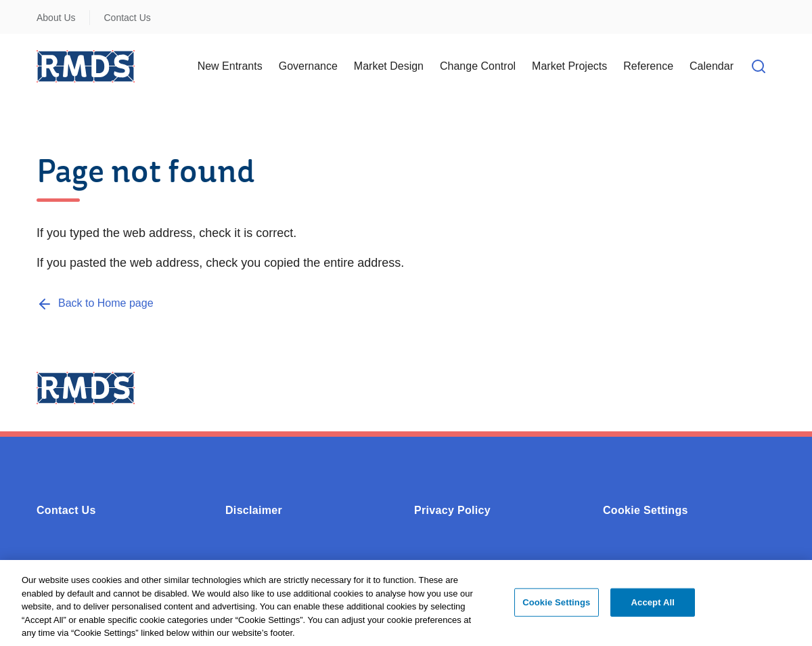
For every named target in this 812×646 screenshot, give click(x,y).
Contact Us (128, 18)
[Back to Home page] (95, 303)
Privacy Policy (452, 510)
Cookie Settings (646, 510)
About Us (56, 18)
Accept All (653, 609)
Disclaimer (254, 510)
